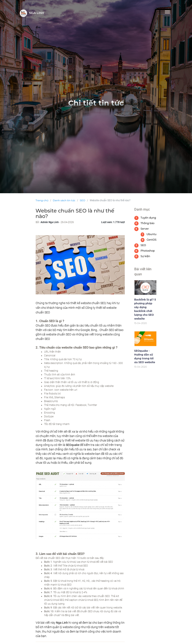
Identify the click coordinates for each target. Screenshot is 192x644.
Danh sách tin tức (64, 200)
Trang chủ (42, 200)
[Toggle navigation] (167, 12)
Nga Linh (32, 13)
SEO (82, 200)
